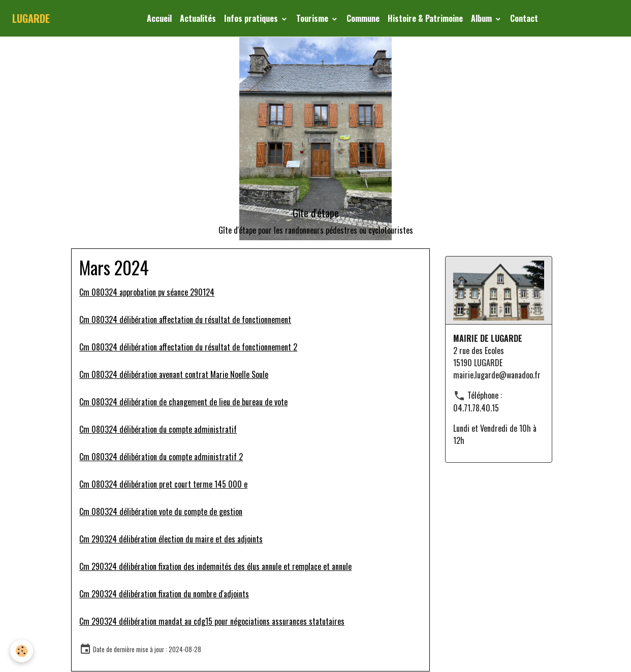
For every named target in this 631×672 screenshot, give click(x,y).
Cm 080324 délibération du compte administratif (158, 429)
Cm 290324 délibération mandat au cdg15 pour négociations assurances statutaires (212, 621)
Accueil (159, 18)
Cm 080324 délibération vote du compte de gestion (161, 511)
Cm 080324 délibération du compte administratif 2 (161, 457)
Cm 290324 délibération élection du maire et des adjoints (171, 539)
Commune (363, 18)
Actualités (198, 18)
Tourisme (313, 18)
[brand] (31, 18)
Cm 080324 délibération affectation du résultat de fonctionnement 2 (188, 347)
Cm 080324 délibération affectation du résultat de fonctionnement (185, 319)
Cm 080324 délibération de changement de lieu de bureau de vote (183, 402)
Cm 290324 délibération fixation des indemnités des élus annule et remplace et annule (215, 566)
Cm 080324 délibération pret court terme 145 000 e (163, 484)
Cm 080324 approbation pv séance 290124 (147, 292)
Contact (524, 18)
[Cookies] (22, 651)
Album (482, 18)
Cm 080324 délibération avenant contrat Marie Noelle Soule (174, 374)
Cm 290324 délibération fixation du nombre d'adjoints (164, 594)
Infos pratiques (252, 18)
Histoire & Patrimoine (425, 18)
